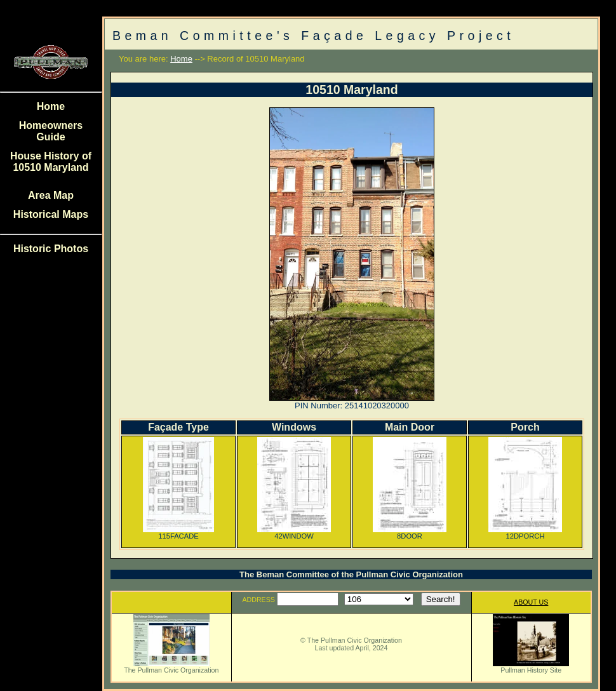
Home (51, 106)
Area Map (51, 195)
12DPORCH (525, 533)
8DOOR (410, 533)
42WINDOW (294, 533)
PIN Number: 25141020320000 (352, 406)
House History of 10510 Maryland (51, 162)
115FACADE (178, 533)
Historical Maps (51, 214)
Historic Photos (51, 249)
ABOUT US (531, 602)
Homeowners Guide (51, 131)
